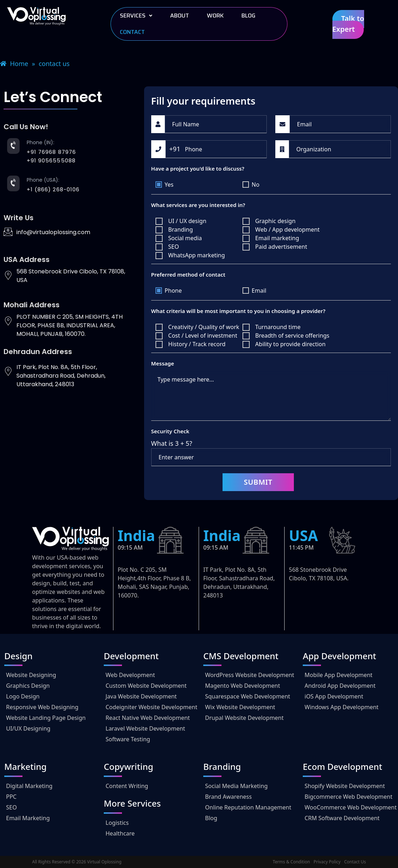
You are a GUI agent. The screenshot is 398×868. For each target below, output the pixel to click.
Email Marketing (28, 818)
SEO (11, 807)
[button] (136, 16)
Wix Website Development (240, 707)
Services (136, 16)
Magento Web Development (243, 686)
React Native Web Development (148, 718)
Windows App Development (341, 707)
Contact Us (355, 862)
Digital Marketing (29, 786)
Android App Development (340, 686)
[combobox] (175, 149)
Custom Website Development (146, 686)
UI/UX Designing (28, 728)
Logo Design (23, 696)
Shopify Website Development (345, 786)
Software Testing (128, 739)
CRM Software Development (342, 818)
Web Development (130, 675)
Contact (132, 32)
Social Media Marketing (236, 786)
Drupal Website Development (244, 718)
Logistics (117, 823)
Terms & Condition (291, 862)
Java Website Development (141, 696)
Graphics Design (28, 686)
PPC (11, 797)
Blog (248, 16)
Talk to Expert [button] (348, 24)
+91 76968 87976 (52, 152)
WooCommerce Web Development (351, 807)
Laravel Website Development (145, 728)
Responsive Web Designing (42, 707)
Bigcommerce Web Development (348, 797)
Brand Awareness (228, 797)
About (180, 16)
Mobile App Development (338, 675)
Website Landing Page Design (46, 718)
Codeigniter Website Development (151, 707)
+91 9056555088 (51, 160)
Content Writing (127, 786)
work (215, 16)
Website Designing (31, 675)
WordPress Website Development (250, 675)
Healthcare (120, 833)
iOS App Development (334, 696)
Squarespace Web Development (248, 696)
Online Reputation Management (248, 807)
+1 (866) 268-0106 (53, 189)
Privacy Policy (327, 862)
